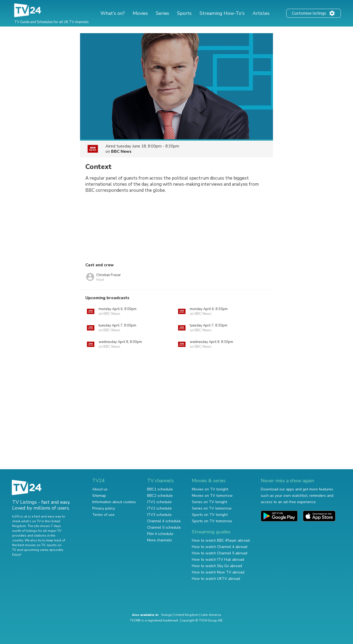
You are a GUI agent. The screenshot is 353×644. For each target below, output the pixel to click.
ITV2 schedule (159, 508)
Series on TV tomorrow (212, 508)
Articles (261, 13)
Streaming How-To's (222, 13)
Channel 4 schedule (164, 521)
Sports (184, 13)
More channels (160, 540)
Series (162, 13)
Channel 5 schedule (164, 527)
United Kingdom (186, 615)
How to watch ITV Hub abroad (218, 560)
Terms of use (103, 515)
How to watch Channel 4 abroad (220, 547)
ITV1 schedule (159, 502)
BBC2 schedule (160, 496)
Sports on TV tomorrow (212, 521)
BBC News (121, 151)
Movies (140, 13)
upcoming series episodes (43, 550)
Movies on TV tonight (210, 489)
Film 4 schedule (160, 534)
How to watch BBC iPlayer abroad (221, 540)
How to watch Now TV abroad (218, 572)
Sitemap (99, 496)
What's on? (113, 13)
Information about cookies (114, 502)
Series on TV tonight (209, 502)
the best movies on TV (29, 545)
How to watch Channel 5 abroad (220, 553)
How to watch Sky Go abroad (217, 566)
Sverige (166, 615)
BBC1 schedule (160, 489)
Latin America (211, 615)
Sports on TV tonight (210, 515)
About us (100, 489)
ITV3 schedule (159, 515)
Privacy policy (104, 508)
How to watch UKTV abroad (216, 579)
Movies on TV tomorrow (212, 496)
